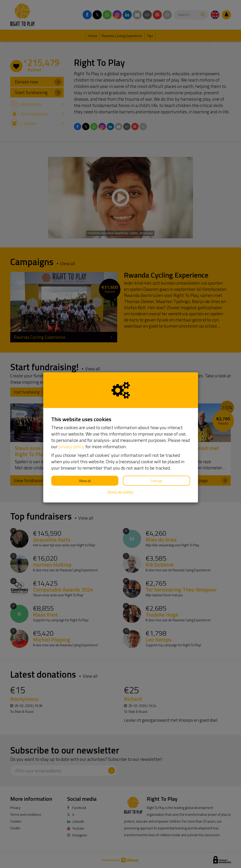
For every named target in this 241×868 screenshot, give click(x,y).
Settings (156, 481)
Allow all (85, 481)
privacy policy (71, 446)
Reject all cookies (120, 492)
